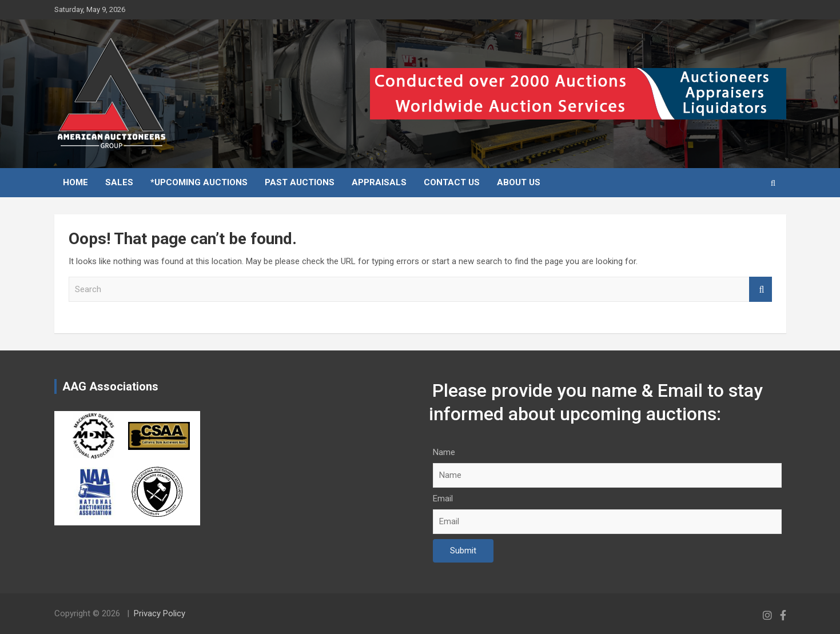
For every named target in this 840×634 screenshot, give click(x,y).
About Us (519, 182)
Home (75, 182)
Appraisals (379, 182)
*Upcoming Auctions (199, 182)
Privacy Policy (160, 613)
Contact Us (452, 182)
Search (761, 290)
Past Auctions (300, 182)
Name (444, 452)
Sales (119, 182)
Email (443, 499)
